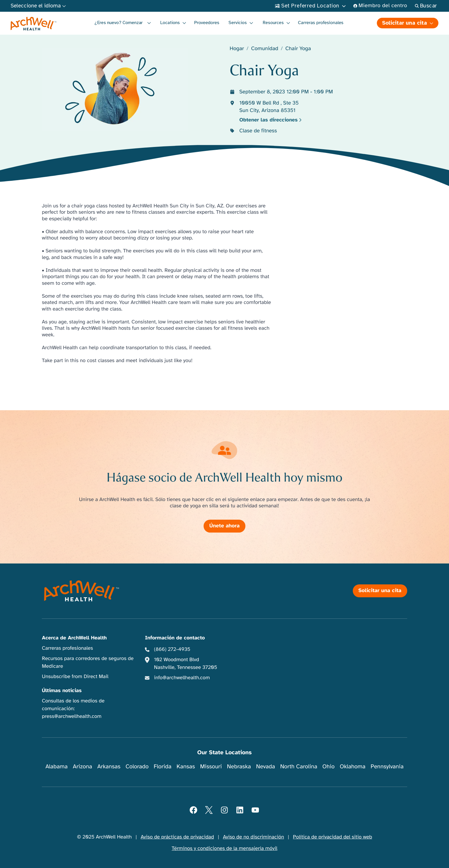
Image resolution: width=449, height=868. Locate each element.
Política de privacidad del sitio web (332, 837)
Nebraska (239, 766)
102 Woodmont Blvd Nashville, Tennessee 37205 (186, 664)
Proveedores (207, 23)
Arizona (82, 766)
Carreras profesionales (321, 23)
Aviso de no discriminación (253, 837)
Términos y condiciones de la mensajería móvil (225, 849)
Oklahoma (352, 766)
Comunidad (265, 49)
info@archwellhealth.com (182, 678)
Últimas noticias (62, 691)
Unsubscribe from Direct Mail (75, 677)
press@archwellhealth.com (72, 716)
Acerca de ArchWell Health (74, 638)
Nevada (265, 766)
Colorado (137, 766)
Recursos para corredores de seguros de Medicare (88, 662)
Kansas (186, 766)
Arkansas (109, 766)
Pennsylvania (387, 766)
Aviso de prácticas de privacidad (177, 837)
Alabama (57, 766)
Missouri (211, 766)
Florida (163, 766)
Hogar (237, 49)
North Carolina (299, 766)
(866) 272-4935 (172, 649)
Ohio (329, 766)
